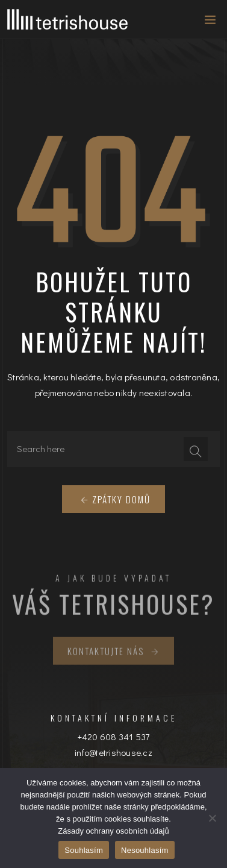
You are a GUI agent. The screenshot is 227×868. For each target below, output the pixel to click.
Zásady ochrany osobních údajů (113, 831)
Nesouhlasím (145, 850)
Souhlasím (84, 850)
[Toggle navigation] (207, 22)
